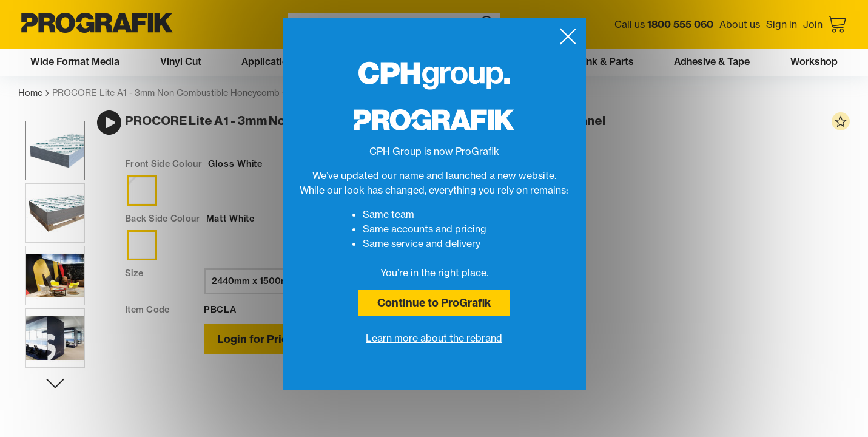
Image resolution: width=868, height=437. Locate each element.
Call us (664, 24)
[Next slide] (48, 398)
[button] (48, 164)
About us (740, 24)
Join (813, 24)
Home (34, 93)
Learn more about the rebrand (434, 338)
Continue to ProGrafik (434, 303)
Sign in (782, 24)
